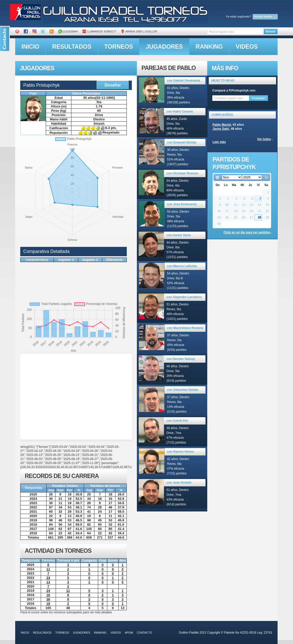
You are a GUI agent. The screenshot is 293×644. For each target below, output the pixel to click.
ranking (209, 47)
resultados (72, 47)
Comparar (259, 98)
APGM (129, 633)
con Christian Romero (182, 173)
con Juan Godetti (179, 483)
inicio (30, 47)
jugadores (164, 47)
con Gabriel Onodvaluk (184, 81)
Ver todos (264, 139)
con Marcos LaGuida (182, 266)
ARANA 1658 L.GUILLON (139, 31)
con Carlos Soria (179, 235)
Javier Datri (221, 129)
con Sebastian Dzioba (183, 390)
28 (259, 217)
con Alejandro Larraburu (184, 297)
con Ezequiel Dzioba (182, 142)
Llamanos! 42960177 (99, 31)
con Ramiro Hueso (180, 452)
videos (247, 47)
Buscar (271, 31)
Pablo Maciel (222, 125)
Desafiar (113, 85)
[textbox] (235, 32)
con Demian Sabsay (181, 359)
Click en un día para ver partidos (247, 232)
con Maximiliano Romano (185, 328)
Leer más (219, 142)
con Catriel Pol (177, 421)
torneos (119, 47)
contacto (144, 633)
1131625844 (68, 31)
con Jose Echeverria (182, 204)
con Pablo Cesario (180, 112)
